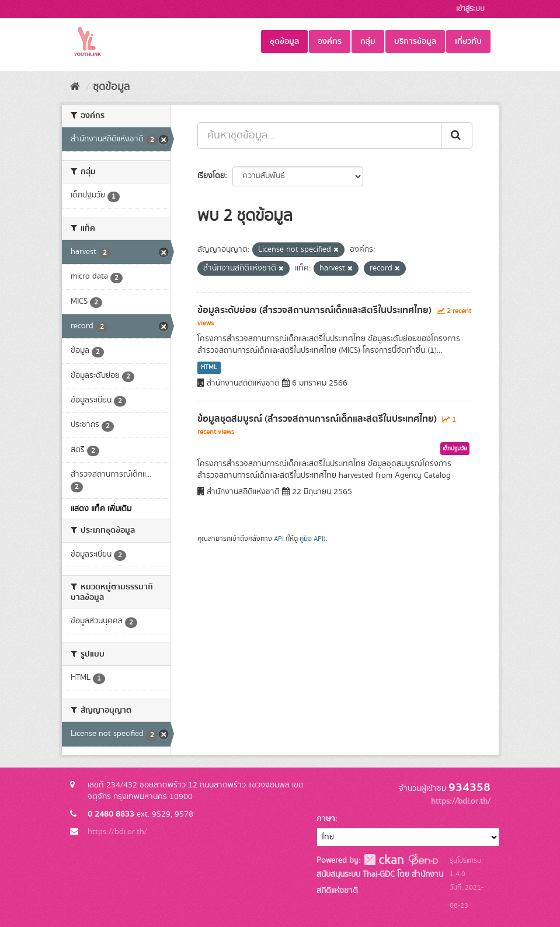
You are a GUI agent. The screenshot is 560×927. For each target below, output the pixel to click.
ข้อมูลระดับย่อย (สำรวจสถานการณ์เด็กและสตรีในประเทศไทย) (314, 310)
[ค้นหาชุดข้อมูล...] (319, 136)
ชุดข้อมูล (284, 41)
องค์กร (330, 41)
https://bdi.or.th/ (117, 832)
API (279, 539)
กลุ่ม (368, 41)
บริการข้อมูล (415, 41)
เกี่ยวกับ (468, 41)
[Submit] (457, 136)
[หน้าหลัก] (75, 87)
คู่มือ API (312, 539)
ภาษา (326, 819)
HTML (209, 367)
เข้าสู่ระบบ (470, 9)
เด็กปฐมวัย (455, 449)
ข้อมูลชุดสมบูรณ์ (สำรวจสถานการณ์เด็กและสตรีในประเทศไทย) (317, 419)
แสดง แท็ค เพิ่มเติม (101, 509)
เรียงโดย (211, 176)
